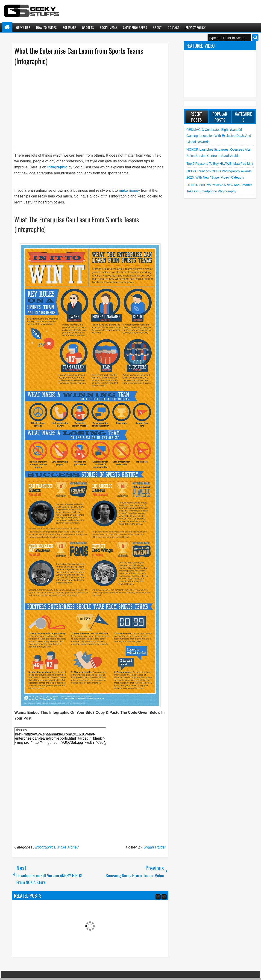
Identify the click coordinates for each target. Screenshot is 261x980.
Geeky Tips (23, 27)
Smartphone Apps (135, 27)
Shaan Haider (155, 847)
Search (255, 37)
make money (129, 190)
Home (7, 27)
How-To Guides (46, 27)
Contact (174, 27)
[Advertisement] (85, 106)
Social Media (108, 27)
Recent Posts (196, 117)
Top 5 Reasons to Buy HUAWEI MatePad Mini (220, 164)
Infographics (45, 847)
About (157, 27)
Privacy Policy (195, 27)
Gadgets (88, 27)
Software (69, 27)
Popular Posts (220, 117)
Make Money (68, 847)
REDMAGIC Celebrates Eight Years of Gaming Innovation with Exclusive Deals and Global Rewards (219, 136)
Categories (243, 117)
